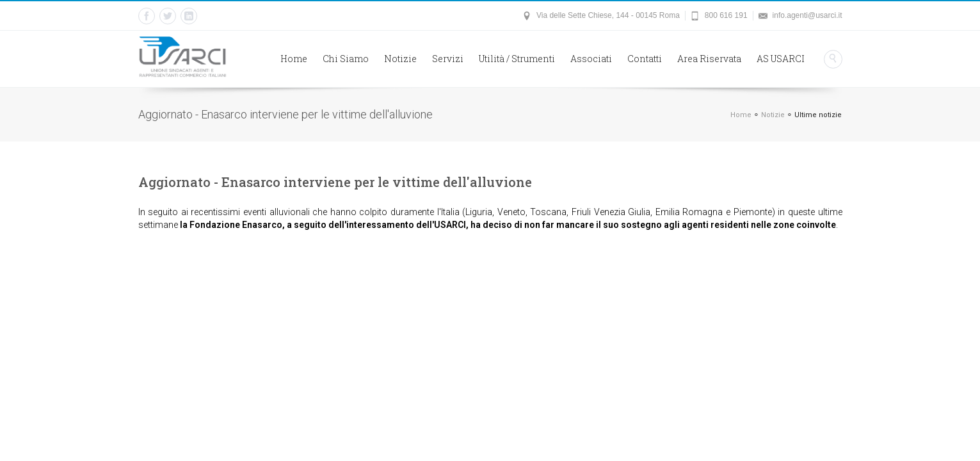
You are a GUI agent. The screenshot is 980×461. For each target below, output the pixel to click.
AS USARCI (781, 59)
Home (294, 59)
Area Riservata (709, 59)
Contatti (645, 59)
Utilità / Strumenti (517, 59)
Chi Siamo (346, 59)
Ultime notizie (818, 115)
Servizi (448, 59)
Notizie (400, 59)
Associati (591, 59)
